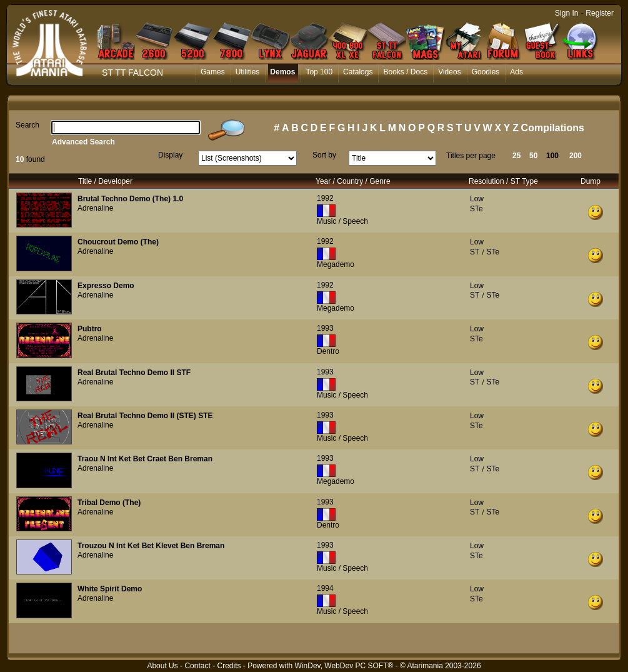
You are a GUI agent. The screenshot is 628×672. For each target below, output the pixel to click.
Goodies (486, 72)
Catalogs (358, 72)
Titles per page (471, 156)
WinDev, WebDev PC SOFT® (344, 666)
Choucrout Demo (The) (118, 242)
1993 (325, 328)
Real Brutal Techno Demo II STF (134, 373)
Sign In (566, 13)
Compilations (553, 128)
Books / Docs (405, 72)
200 (576, 156)
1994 (325, 588)
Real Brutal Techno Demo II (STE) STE (145, 416)
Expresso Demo (106, 286)
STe (476, 209)
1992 (325, 198)
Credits (229, 666)
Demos (282, 72)
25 (516, 156)
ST (475, 252)
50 (533, 156)
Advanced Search (83, 142)
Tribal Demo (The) (109, 503)
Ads (516, 72)
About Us (162, 666)
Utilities (248, 72)
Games (213, 72)
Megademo (336, 264)
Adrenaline (95, 208)
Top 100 (319, 72)
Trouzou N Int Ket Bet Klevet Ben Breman (151, 546)
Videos (449, 72)
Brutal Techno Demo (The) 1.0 (130, 199)
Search (27, 125)
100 (552, 156)
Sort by (324, 155)
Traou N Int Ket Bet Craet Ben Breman (145, 459)
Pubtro (90, 329)
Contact (197, 666)
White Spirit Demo (110, 589)
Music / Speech (342, 221)
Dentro (328, 351)
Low (477, 199)
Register (600, 13)
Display (170, 155)
